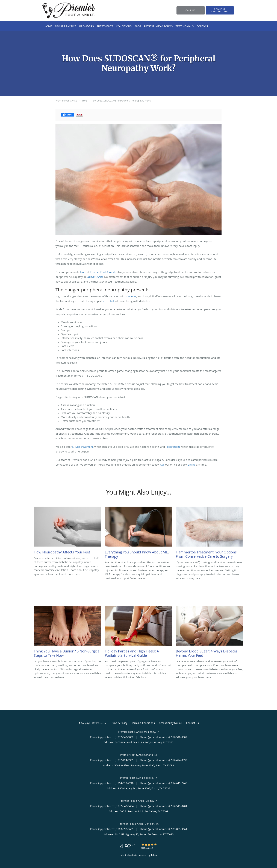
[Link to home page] (63, 10)
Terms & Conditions (143, 723)
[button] (220, 10)
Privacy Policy (120, 723)
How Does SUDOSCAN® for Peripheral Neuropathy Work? (121, 101)
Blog (85, 101)
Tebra (154, 855)
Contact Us (192, 723)
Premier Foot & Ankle (66, 101)
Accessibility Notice (170, 723)
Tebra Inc (102, 723)
